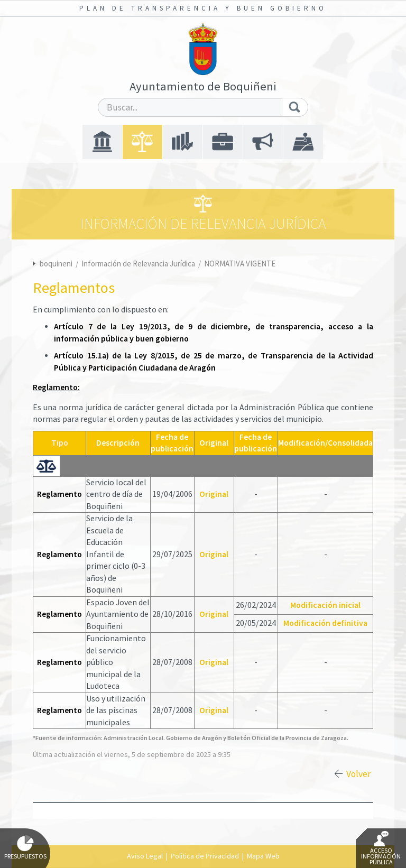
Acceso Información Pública (381, 848)
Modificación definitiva (325, 623)
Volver (358, 774)
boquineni (56, 264)
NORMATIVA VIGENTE (240, 264)
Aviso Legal (145, 856)
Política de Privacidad (205, 856)
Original (214, 494)
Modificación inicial (325, 605)
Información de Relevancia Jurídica (139, 264)
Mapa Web (263, 856)
